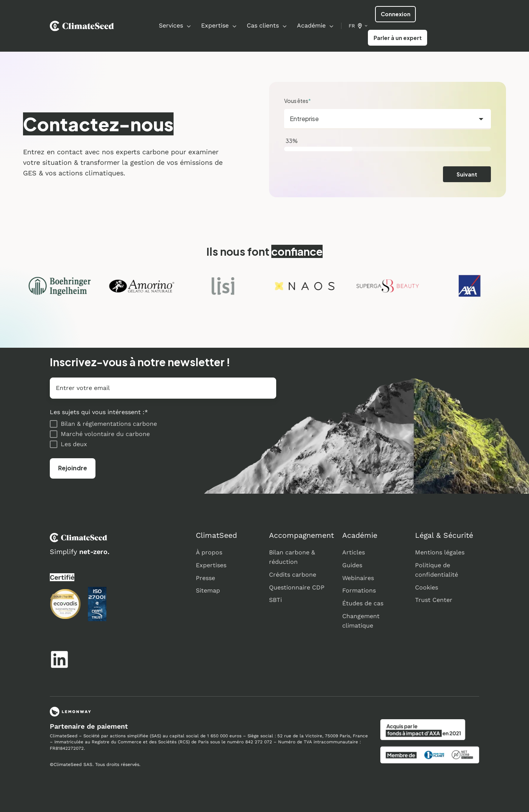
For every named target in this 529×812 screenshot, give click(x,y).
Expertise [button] (215, 25)
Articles (354, 552)
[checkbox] (163, 434)
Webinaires (358, 578)
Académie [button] (311, 25)
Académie (360, 535)
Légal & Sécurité (444, 535)
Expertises (211, 565)
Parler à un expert (398, 38)
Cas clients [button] (263, 25)
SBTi (275, 600)
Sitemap (208, 590)
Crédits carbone (293, 575)
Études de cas (363, 603)
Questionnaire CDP (297, 587)
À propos (209, 552)
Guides (352, 565)
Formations (359, 590)
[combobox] (388, 119)
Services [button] (171, 25)
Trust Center (434, 600)
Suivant (467, 174)
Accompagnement (301, 535)
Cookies (427, 587)
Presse (205, 578)
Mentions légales (440, 552)
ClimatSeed (216, 535)
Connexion (396, 14)
